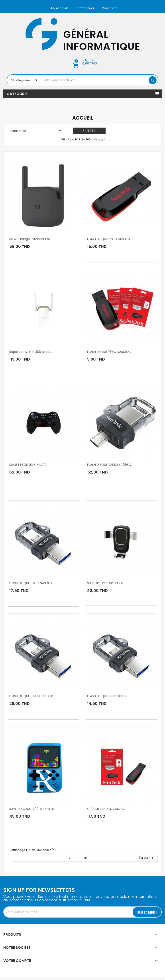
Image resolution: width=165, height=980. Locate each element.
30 (85, 858)
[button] (82, 62)
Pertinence (36, 131)
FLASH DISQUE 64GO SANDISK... (32, 696)
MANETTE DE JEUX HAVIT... (28, 465)
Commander (85, 8)
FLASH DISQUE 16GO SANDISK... (109, 352)
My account (60, 8)
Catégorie (17, 94)
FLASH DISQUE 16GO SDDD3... (108, 696)
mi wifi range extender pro (30, 239)
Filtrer (89, 131)
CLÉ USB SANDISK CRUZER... (107, 809)
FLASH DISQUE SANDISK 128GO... (110, 465)
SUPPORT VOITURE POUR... (106, 583)
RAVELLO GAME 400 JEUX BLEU (32, 809)
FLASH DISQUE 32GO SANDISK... (110, 239)
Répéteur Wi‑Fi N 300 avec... (30, 352)
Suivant (147, 858)
